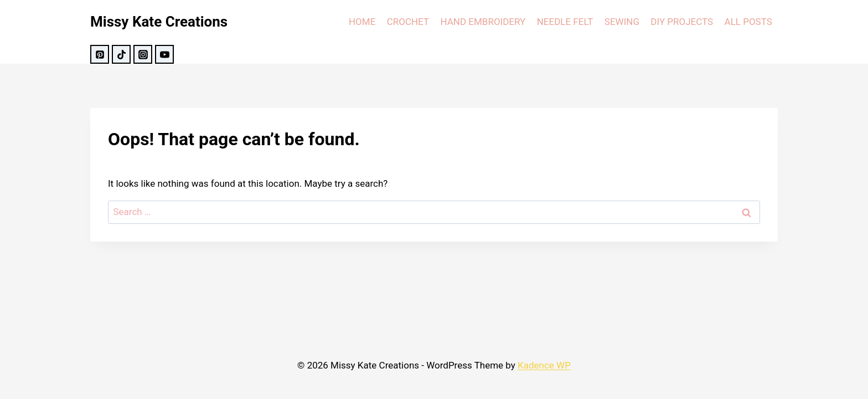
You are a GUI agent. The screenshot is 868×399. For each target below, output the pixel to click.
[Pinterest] (100, 54)
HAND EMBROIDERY (483, 22)
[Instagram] (143, 54)
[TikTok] (121, 54)
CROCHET (408, 22)
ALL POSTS (748, 22)
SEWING (622, 22)
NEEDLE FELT (565, 22)
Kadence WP (544, 365)
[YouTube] (164, 54)
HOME (362, 22)
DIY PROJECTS (682, 22)
